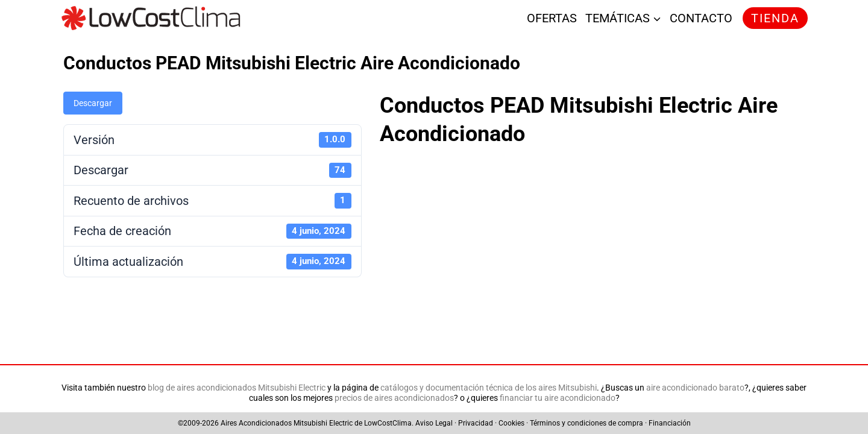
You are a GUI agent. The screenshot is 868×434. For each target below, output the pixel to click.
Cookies (511, 423)
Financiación (670, 423)
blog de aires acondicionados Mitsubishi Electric (237, 388)
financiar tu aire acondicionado (558, 398)
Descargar (93, 103)
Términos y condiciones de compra (587, 423)
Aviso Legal (434, 423)
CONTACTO (701, 18)
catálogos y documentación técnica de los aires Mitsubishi (489, 388)
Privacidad (476, 423)
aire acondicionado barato (695, 388)
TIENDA (775, 18)
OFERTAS (552, 18)
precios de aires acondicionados (394, 398)
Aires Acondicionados (256, 423)
